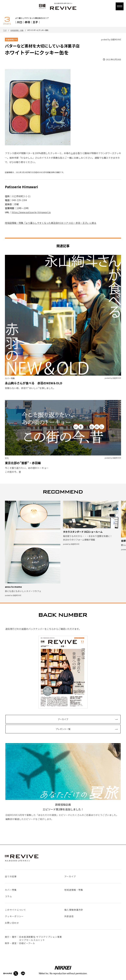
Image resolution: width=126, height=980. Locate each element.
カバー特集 (11, 890)
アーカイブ (63, 719)
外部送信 (69, 916)
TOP (5, 30)
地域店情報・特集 (17, 30)
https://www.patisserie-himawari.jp (31, 212)
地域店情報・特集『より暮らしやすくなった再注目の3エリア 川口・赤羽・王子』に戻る (51, 223)
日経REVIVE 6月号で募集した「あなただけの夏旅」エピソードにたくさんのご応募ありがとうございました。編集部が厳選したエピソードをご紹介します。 (63, 782)
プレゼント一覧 (63, 729)
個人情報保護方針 (74, 910)
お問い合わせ (12, 923)
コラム (8, 896)
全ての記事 (11, 876)
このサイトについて (16, 910)
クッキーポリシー (14, 916)
